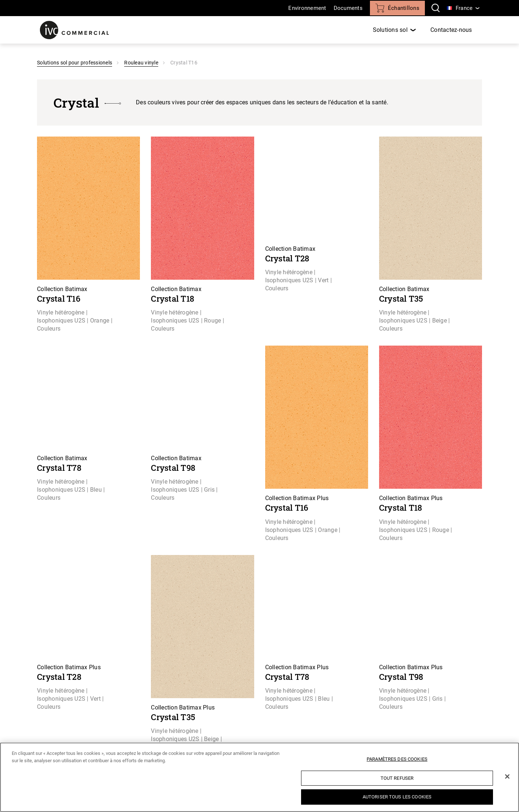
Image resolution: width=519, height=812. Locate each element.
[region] (259, 777)
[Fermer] (507, 776)
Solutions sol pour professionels (75, 63)
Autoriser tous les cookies (397, 797)
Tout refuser (397, 778)
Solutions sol (390, 30)
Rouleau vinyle (141, 63)
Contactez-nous (451, 30)
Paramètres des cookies (397, 759)
